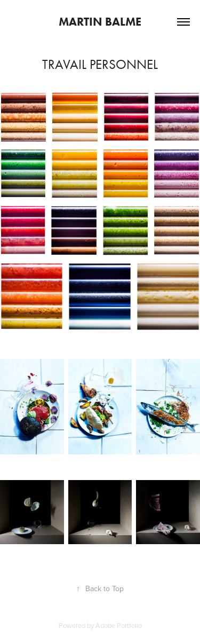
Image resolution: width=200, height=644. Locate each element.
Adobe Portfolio (119, 625)
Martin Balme (100, 22)
